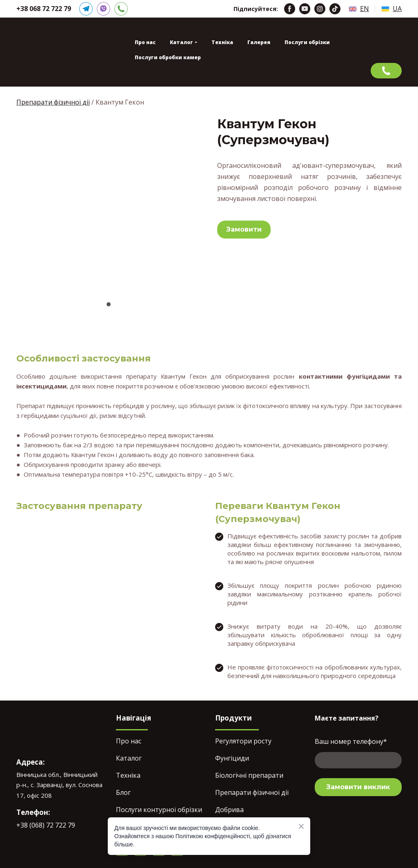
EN (365, 9)
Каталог (129, 758)
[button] (86, 9)
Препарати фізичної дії (53, 102)
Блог (123, 792)
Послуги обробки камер (168, 57)
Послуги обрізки (307, 42)
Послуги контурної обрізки (159, 810)
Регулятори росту (243, 741)
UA (397, 9)
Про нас (145, 42)
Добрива (229, 810)
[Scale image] (109, 203)
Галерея (259, 42)
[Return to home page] (48, 52)
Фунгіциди (232, 758)
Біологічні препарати (249, 775)
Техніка (222, 42)
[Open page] (353, 9)
